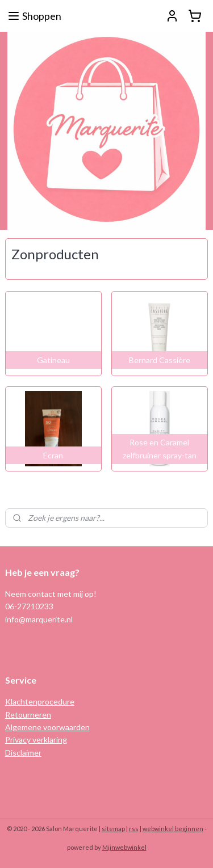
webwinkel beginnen (173, 829)
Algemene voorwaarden (47, 727)
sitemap (113, 829)
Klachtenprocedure (40, 701)
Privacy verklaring (36, 740)
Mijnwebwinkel (124, 847)
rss (134, 829)
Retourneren (28, 715)
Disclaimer (23, 753)
